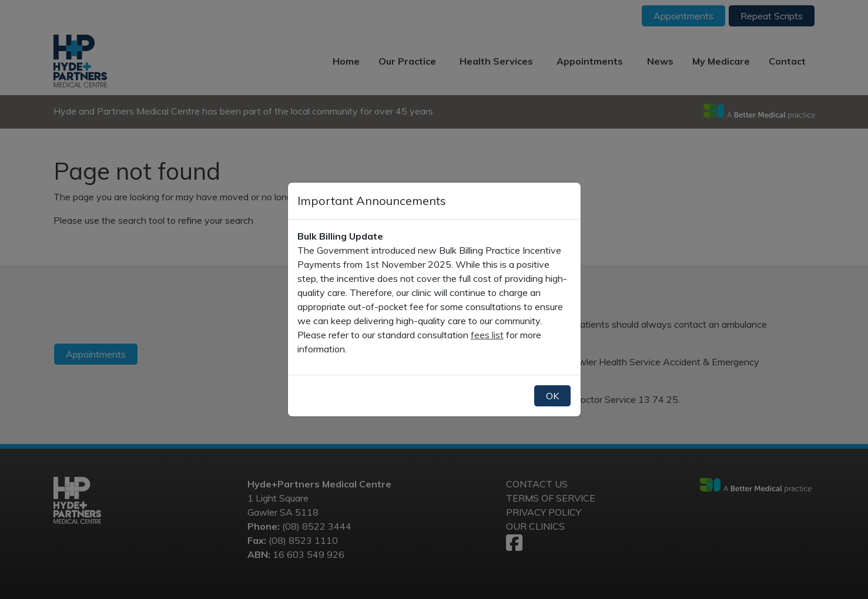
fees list (487, 335)
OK (552, 396)
